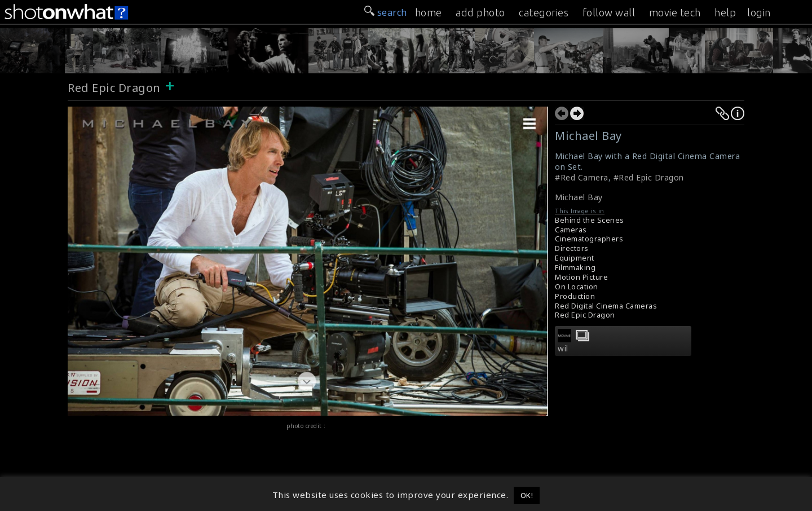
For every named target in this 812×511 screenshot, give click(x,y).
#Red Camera (582, 177)
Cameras (571, 230)
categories (544, 12)
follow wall (609, 12)
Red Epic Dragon (114, 88)
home (429, 12)
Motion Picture (581, 277)
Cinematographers (589, 239)
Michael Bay (579, 197)
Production (575, 296)
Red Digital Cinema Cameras (606, 306)
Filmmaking (575, 268)
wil (563, 349)
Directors (572, 248)
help (725, 12)
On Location (577, 287)
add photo (480, 12)
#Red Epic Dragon (649, 177)
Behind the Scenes (590, 220)
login (759, 12)
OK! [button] (527, 495)
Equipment (575, 258)
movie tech (675, 12)
